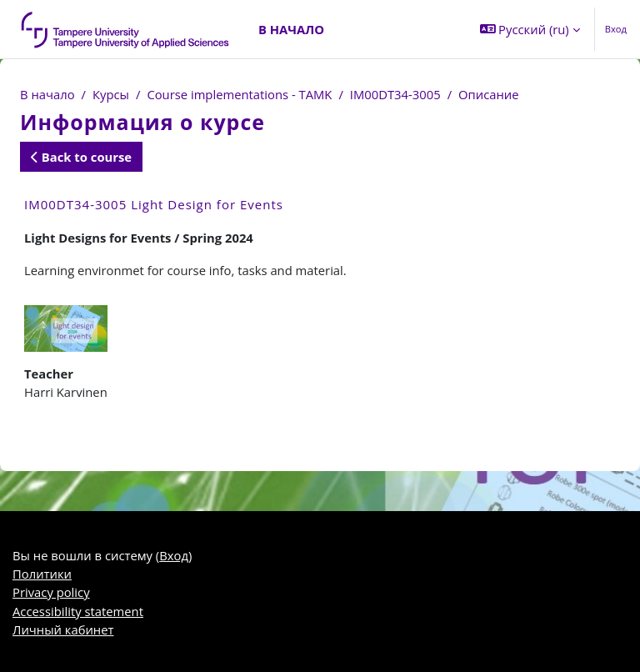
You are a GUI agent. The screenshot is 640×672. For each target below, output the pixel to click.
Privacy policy (51, 592)
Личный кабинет (63, 629)
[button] (530, 29)
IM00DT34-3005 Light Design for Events (154, 204)
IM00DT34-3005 (395, 94)
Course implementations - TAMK (239, 94)
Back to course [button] (81, 157)
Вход (616, 29)
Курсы (111, 94)
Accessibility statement (78, 611)
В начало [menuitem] (291, 29)
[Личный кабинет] (126, 29)
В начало (47, 94)
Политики (42, 574)
